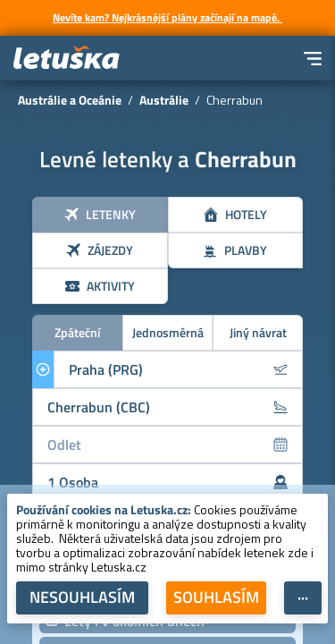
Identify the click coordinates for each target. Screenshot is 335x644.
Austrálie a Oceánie (70, 100)
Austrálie (164, 100)
